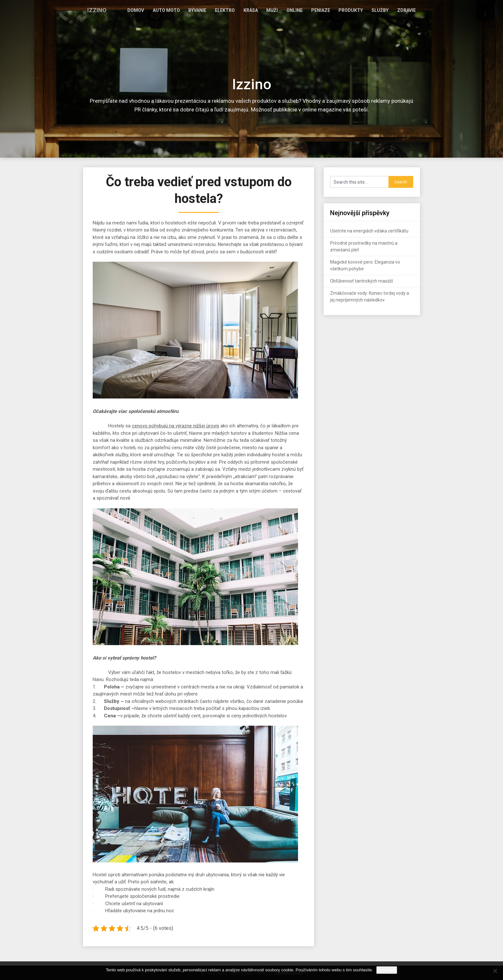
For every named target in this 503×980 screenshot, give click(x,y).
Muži (284, 10)
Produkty (356, 10)
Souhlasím (387, 970)
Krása (264, 10)
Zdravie (407, 10)
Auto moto (187, 10)
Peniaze (328, 10)
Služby (383, 10)
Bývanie (216, 10)
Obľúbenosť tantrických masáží (362, 281)
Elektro (241, 10)
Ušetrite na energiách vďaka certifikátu (369, 231)
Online (304, 10)
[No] (495, 971)
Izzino (97, 10)
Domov (158, 10)
